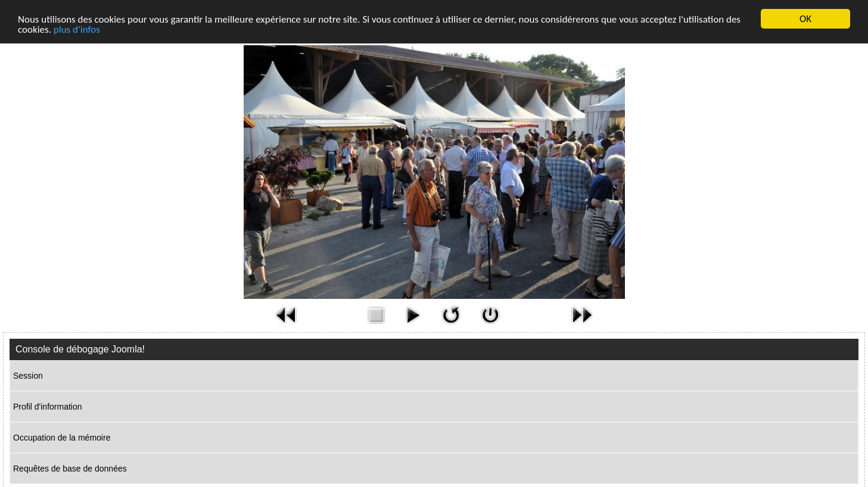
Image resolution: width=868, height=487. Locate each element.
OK (805, 19)
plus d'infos (77, 29)
